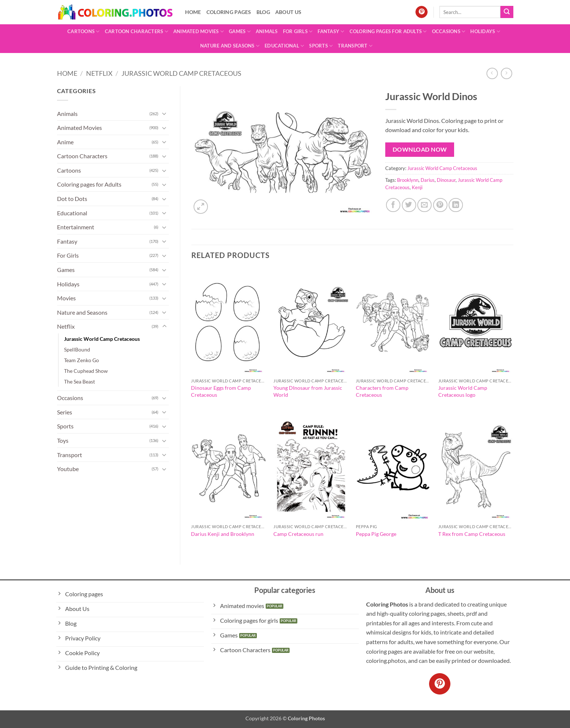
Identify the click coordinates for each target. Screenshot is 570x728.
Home (193, 12)
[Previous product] (507, 73)
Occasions (449, 31)
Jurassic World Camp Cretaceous (181, 73)
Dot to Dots (72, 199)
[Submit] (507, 12)
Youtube (68, 469)
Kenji (417, 187)
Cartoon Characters (137, 31)
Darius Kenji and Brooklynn (223, 534)
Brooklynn (408, 180)
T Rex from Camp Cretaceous (472, 534)
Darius (428, 180)
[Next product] (492, 73)
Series (65, 412)
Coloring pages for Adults (388, 31)
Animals (267, 31)
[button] (201, 207)
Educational (284, 46)
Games (240, 31)
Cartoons (84, 31)
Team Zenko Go (82, 360)
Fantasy (331, 31)
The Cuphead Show (86, 371)
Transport (355, 46)
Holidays (485, 31)
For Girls (298, 31)
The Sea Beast (79, 381)
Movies (66, 298)
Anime (65, 142)
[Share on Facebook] (393, 205)
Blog (263, 12)
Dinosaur (446, 180)
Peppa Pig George (376, 534)
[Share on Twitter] (409, 205)
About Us (288, 12)
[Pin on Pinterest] (440, 205)
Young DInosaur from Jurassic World (308, 391)
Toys (63, 440)
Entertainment (76, 227)
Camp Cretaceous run (298, 534)
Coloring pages (229, 12)
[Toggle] (164, 113)
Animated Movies (199, 31)
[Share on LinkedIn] (456, 205)
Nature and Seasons (230, 46)
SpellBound (77, 349)
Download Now (420, 149)
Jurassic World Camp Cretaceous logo (463, 391)
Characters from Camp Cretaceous (382, 391)
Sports (321, 46)
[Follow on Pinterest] (422, 12)
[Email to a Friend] (424, 205)
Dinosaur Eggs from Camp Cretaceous (221, 391)
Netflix (99, 73)
